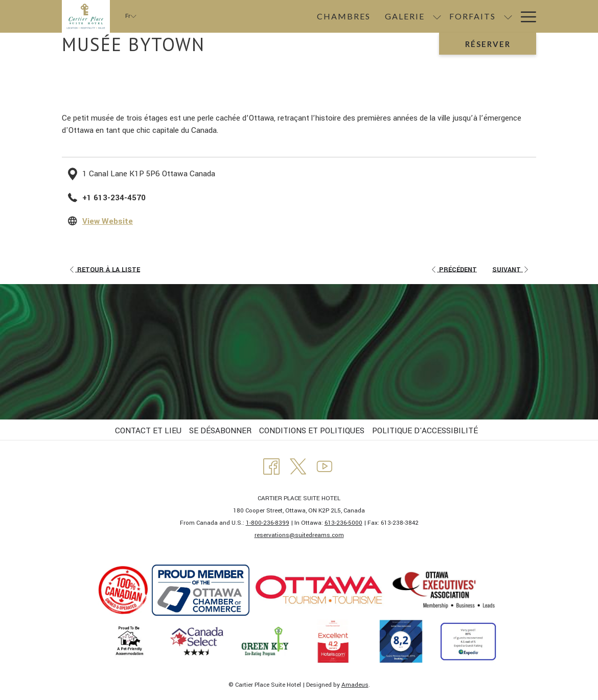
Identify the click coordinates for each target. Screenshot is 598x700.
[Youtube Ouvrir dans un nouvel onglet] (325, 466)
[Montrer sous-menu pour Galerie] (305, 16)
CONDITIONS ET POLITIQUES (312, 431)
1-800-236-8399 (268, 523)
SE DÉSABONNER (220, 431)
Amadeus (355, 685)
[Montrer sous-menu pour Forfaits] (376, 16)
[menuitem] (211, 16)
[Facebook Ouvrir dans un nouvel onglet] (271, 466)
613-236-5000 (343, 523)
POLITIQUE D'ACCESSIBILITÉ (425, 431)
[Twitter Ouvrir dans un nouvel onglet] (298, 466)
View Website (108, 221)
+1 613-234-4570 (114, 198)
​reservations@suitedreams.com (299, 535)
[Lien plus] (525, 16)
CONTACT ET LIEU (148, 431)
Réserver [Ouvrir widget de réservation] (488, 44)
